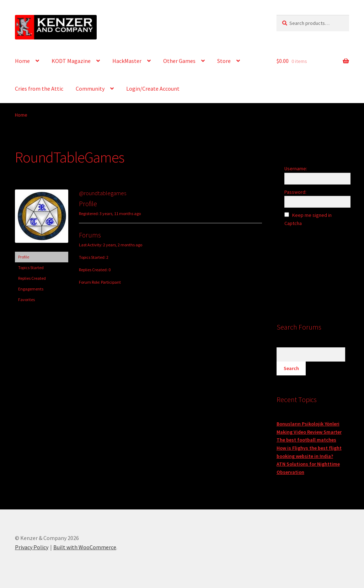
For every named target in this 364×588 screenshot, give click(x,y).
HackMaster (127, 61)
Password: (295, 192)
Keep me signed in (312, 215)
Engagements (31, 289)
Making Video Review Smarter (309, 432)
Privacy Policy (32, 547)
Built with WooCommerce (85, 547)
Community (90, 89)
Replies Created (32, 278)
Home (22, 61)
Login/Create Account (153, 89)
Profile (24, 257)
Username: (296, 169)
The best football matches (306, 440)
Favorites (26, 300)
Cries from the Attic (39, 89)
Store (224, 61)
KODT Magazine (71, 61)
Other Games (179, 61)
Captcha (294, 223)
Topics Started (31, 268)
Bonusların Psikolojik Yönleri (308, 424)
